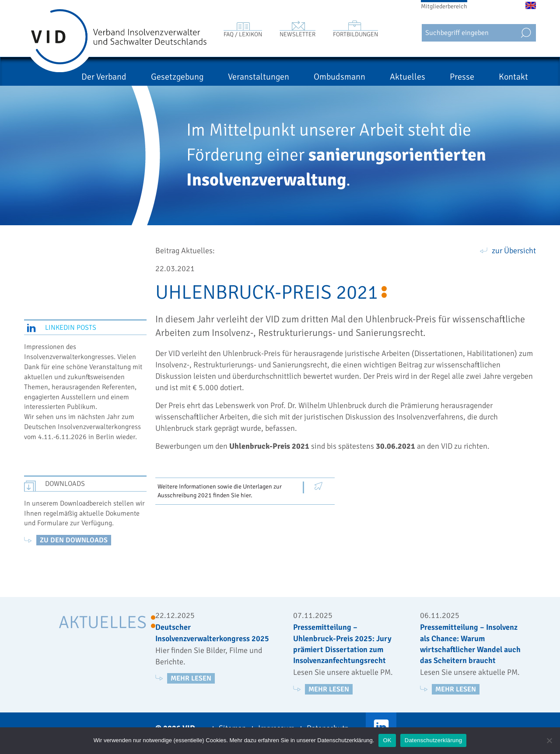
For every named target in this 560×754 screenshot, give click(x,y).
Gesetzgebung (177, 77)
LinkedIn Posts (71, 328)
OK (387, 740)
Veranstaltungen (259, 77)
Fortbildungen (355, 34)
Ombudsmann (339, 77)
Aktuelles (408, 77)
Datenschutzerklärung (433, 740)
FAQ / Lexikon (243, 34)
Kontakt (513, 77)
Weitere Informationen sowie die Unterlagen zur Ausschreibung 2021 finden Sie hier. (220, 491)
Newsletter (297, 34)
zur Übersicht (514, 251)
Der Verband (104, 77)
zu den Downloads (74, 540)
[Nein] (549, 740)
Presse (462, 77)
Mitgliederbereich (444, 6)
